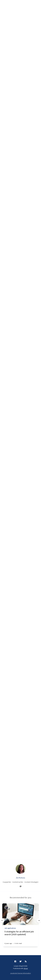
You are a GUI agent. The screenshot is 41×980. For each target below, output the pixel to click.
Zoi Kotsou (21, 878)
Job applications (10, 928)
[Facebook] (15, 962)
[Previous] (2, 921)
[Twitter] (20, 962)
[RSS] (26, 962)
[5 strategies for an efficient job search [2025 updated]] (20, 938)
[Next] (39, 921)
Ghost (26, 968)
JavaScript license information (20, 973)
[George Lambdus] (6, 907)
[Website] (21, 886)
